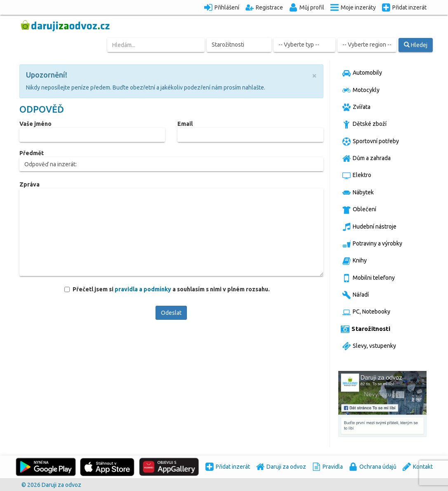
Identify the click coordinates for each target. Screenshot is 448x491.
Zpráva (29, 184)
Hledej (416, 45)
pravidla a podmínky (144, 289)
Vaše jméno (35, 124)
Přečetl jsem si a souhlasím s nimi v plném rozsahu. (171, 289)
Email (185, 124)
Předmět (32, 153)
